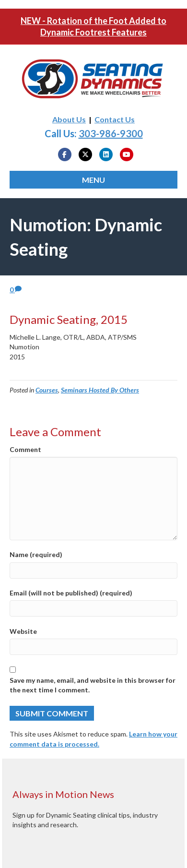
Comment (25, 449)
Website (23, 631)
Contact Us (115, 119)
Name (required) (36, 554)
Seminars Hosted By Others (100, 390)
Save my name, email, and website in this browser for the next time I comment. (93, 685)
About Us (69, 119)
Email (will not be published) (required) (71, 593)
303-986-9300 (111, 133)
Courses (47, 390)
